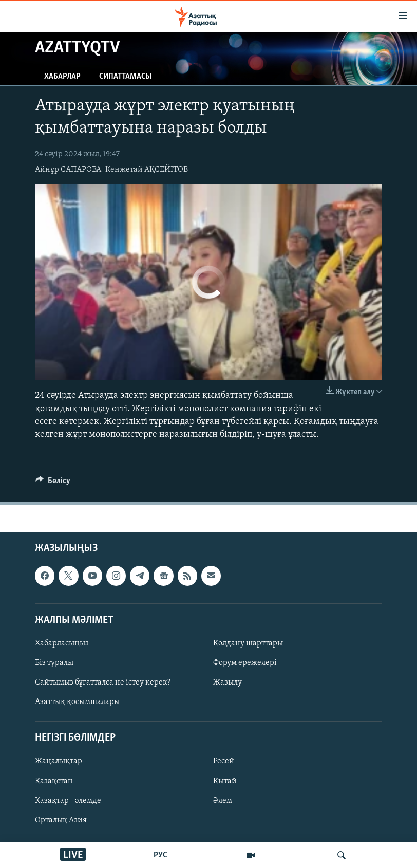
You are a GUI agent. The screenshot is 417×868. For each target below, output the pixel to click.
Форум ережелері (245, 663)
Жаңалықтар (59, 762)
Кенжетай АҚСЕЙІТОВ (147, 170)
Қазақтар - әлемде (68, 801)
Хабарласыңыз (62, 643)
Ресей (224, 762)
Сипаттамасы (125, 77)
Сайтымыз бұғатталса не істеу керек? (103, 682)
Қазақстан (54, 781)
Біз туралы (54, 663)
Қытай (225, 781)
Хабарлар (62, 77)
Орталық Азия (61, 820)
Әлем (223, 801)
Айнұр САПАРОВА (68, 170)
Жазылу (228, 682)
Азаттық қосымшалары (77, 702)
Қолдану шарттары (248, 643)
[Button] (53, 483)
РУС (160, 855)
